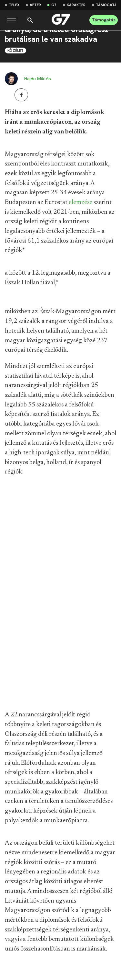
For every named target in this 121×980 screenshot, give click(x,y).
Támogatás (108, 5)
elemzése (81, 202)
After (35, 5)
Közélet (15, 51)
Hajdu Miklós (38, 79)
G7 (54, 5)
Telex (14, 5)
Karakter (76, 5)
